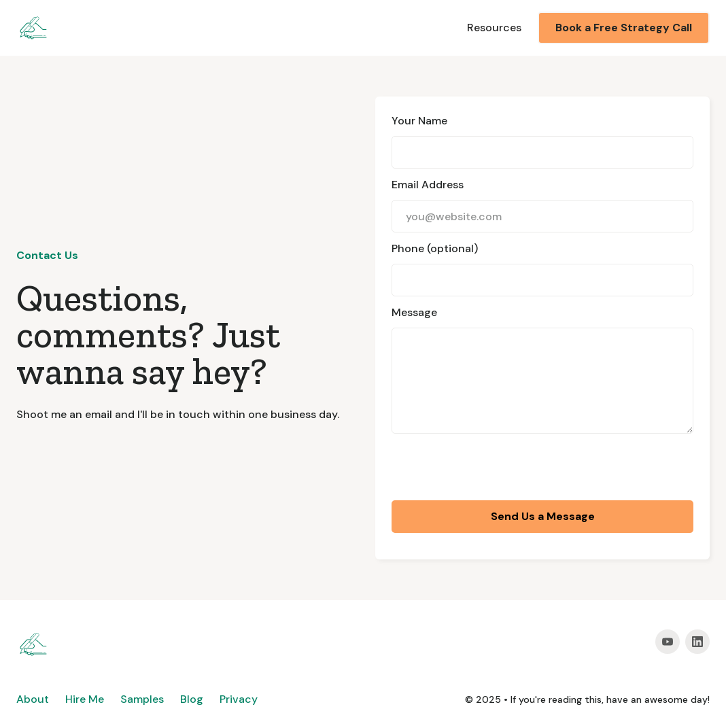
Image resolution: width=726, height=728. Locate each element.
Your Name (419, 121)
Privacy (239, 699)
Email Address (428, 185)
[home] (33, 28)
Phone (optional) (435, 248)
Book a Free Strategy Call (624, 28)
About (33, 699)
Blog (192, 699)
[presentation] (495, 468)
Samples (142, 699)
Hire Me (85, 699)
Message (414, 312)
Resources (494, 28)
